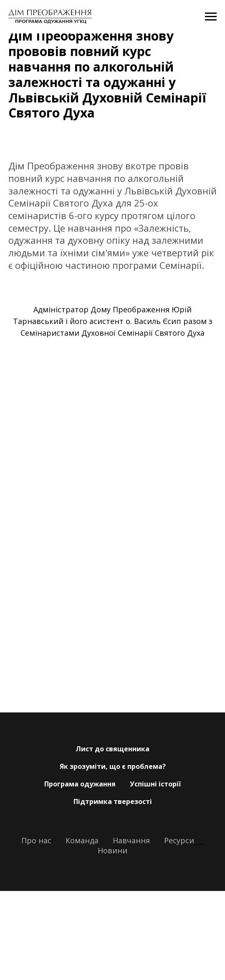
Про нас (36, 840)
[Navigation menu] (211, 17)
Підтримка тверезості (113, 801)
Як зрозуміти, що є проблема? (113, 766)
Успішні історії (155, 784)
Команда (82, 840)
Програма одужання (80, 784)
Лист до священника (112, 749)
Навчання (131, 840)
